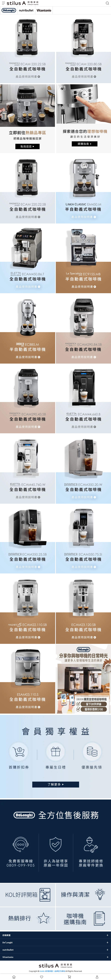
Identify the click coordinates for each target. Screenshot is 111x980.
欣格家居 (7, 935)
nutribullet (8, 950)
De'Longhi (8, 942)
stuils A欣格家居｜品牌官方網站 (52, 971)
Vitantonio (8, 957)
